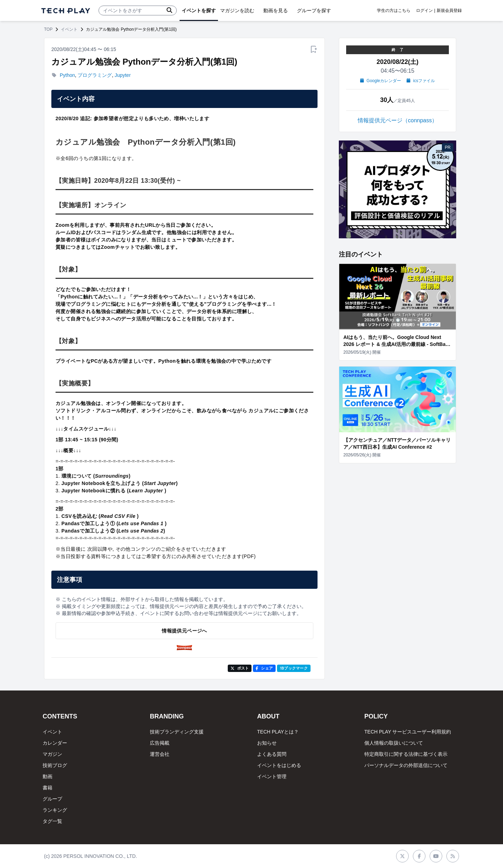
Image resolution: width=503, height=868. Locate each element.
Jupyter (123, 75)
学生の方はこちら (394, 10)
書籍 (48, 788)
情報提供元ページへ (184, 631)
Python (67, 75)
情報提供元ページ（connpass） (398, 120)
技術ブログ (55, 765)
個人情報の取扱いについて (394, 743)
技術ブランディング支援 (177, 732)
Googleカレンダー (381, 81)
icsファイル (421, 81)
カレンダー (55, 743)
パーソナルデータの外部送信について (406, 765)
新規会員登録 (449, 10)
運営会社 (160, 754)
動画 (48, 776)
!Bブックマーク (294, 668)
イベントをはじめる (279, 765)
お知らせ (267, 743)
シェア (264, 668)
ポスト (240, 668)
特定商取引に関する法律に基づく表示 (406, 754)
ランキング (55, 810)
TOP (48, 29)
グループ (52, 799)
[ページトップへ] (66, 11)
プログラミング (95, 75)
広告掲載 (160, 743)
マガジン (52, 754)
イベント (69, 29)
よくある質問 (272, 754)
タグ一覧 (52, 821)
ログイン (424, 10)
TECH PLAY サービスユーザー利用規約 (408, 732)
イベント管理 (272, 776)
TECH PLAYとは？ (278, 732)
